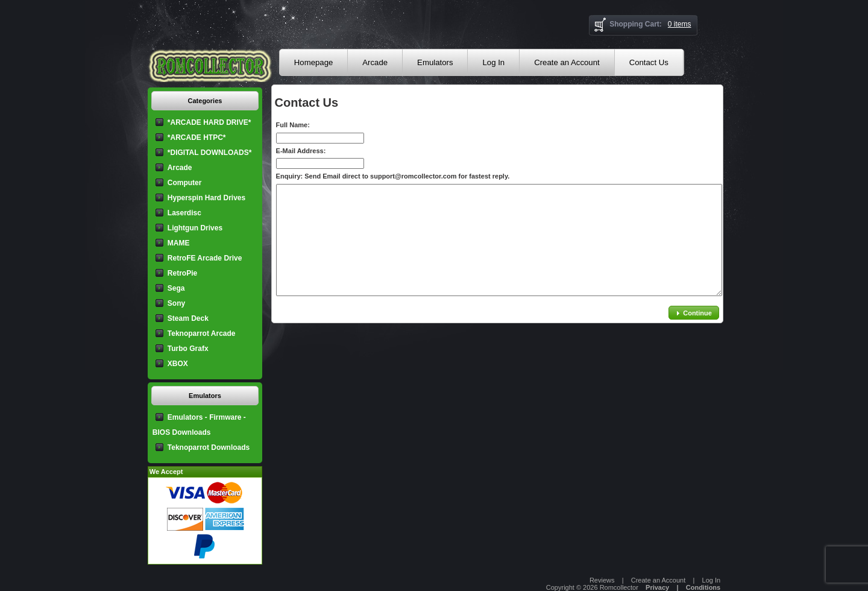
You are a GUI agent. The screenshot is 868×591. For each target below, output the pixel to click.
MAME (179, 243)
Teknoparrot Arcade (202, 333)
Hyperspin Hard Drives (206, 198)
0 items (680, 24)
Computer (185, 183)
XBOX (178, 364)
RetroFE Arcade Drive (205, 258)
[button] (694, 313)
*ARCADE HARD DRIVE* (209, 122)
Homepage (314, 62)
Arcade (375, 62)
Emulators (435, 62)
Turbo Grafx (188, 349)
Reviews (602, 580)
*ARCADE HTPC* (197, 137)
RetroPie (182, 273)
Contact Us (649, 62)
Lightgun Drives (195, 228)
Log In (493, 62)
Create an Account (567, 62)
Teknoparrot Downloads (209, 447)
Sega (176, 288)
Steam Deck (188, 318)
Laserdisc (184, 213)
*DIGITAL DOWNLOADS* (210, 153)
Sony (176, 303)
